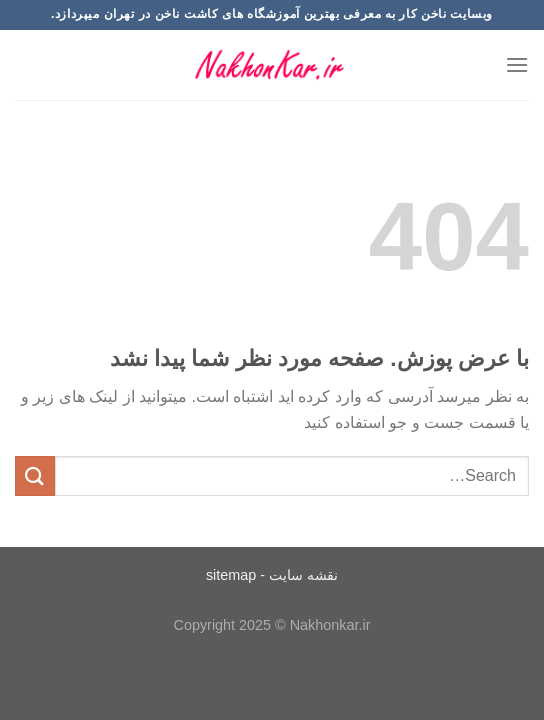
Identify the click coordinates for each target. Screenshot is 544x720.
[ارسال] (35, 475)
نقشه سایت (303, 575)
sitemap (231, 575)
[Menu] (517, 64)
